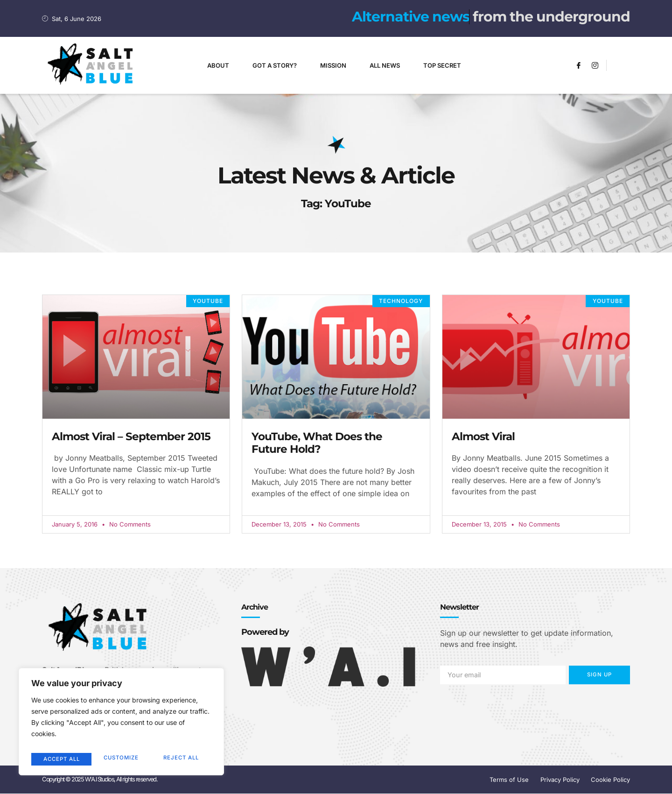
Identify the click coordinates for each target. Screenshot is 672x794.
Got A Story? (275, 65)
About (218, 65)
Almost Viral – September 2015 (131, 436)
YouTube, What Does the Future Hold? (317, 443)
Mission (333, 65)
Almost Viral (483, 436)
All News (385, 65)
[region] (121, 724)
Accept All (182, 759)
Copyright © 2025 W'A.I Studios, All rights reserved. (100, 780)
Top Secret (442, 65)
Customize (60, 759)
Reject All (121, 759)
